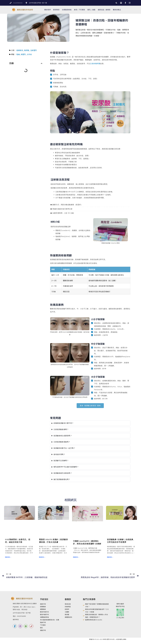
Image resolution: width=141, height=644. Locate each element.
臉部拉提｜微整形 (104, 10)
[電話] (31, 626)
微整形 (23, 54)
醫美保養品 (117, 10)
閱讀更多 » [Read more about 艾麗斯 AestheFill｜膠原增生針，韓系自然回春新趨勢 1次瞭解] (76, 557)
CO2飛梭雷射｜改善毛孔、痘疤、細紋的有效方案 (18, 541)
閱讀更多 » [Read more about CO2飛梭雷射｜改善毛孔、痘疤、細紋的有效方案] (8, 557)
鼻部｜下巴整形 (79, 10)
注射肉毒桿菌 (95, 64)
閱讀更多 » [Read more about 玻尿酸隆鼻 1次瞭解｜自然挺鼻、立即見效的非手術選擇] (110, 557)
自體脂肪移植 (67, 10)
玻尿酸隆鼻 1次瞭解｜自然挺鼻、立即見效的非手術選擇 (121, 541)
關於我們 (48, 10)
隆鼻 (18, 54)
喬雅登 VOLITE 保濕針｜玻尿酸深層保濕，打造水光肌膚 (53, 541)
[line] (26, 626)
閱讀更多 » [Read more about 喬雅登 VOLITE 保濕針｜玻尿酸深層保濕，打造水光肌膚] (42, 557)
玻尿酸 (27, 50)
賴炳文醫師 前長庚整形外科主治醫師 (25, 603)
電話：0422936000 (19, 616)
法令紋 (29, 54)
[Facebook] (15, 626)
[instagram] (20, 626)
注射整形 (34, 50)
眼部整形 (56, 10)
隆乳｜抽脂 (91, 10)
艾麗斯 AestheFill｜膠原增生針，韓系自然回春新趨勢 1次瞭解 (87, 542)
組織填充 (20, 50)
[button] (116, 3)
